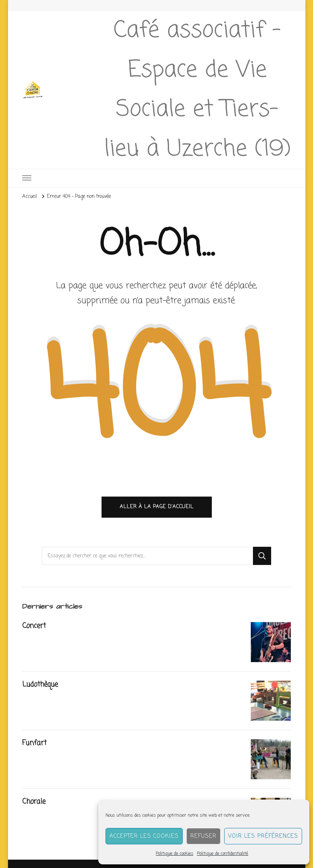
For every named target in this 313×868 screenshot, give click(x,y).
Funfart (34, 743)
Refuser (203, 836)
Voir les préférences (263, 836)
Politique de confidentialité (223, 854)
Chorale (34, 802)
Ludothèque (40, 685)
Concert (34, 626)
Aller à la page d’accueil (157, 507)
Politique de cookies (175, 854)
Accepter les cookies (144, 836)
